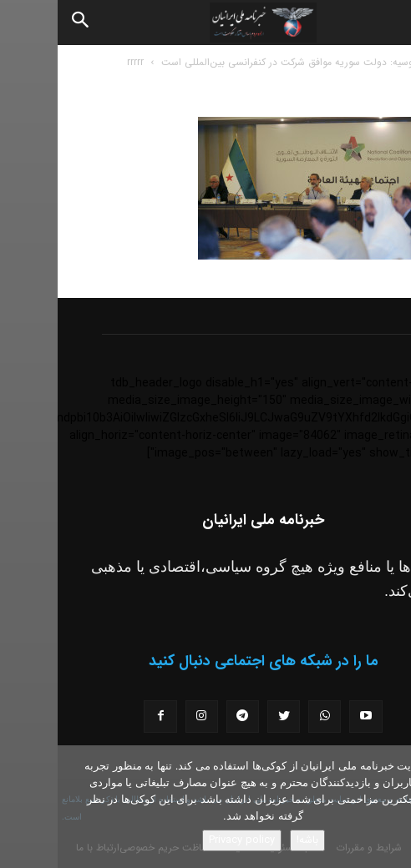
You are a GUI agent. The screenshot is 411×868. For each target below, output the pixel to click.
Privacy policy (184, 840)
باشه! (250, 840)
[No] (390, 807)
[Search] (23, 23)
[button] (384, 23)
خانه (386, 62)
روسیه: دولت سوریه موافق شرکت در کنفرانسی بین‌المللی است (231, 62)
